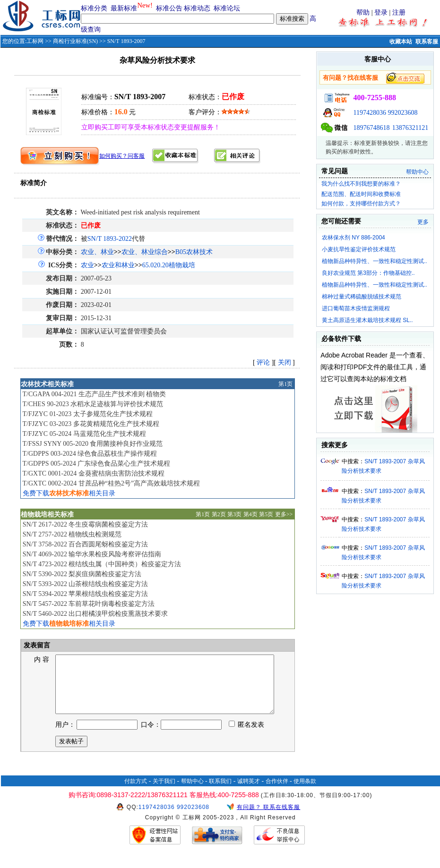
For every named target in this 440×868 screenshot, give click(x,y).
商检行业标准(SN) (75, 41)
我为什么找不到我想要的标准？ (361, 184)
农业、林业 (97, 252)
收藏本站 (401, 42)
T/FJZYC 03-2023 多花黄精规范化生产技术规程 (91, 424)
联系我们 (220, 792)
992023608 (402, 113)
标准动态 (197, 8)
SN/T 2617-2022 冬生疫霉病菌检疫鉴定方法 (86, 524)
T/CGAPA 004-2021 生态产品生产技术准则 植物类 (94, 394)
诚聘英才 (249, 792)
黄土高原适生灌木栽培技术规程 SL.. (367, 320)
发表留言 (36, 645)
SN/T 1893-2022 (110, 239)
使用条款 (305, 792)
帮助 (363, 13)
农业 (87, 265)
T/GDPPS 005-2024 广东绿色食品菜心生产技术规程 (96, 464)
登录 (381, 13)
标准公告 (169, 8)
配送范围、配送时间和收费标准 (361, 194)
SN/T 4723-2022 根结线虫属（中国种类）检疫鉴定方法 (102, 564)
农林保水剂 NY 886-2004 (354, 238)
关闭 (285, 362)
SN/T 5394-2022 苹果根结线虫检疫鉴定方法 (86, 594)
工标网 (35, 41)
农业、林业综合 (145, 252)
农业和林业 (118, 265)
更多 (423, 222)
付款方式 (136, 792)
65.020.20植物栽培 (169, 265)
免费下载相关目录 (69, 493)
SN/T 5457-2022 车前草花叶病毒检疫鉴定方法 (89, 604)
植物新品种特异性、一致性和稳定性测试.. (375, 261)
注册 (399, 13)
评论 (263, 362)
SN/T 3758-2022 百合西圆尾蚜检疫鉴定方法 (86, 544)
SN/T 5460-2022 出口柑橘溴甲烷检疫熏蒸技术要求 (95, 614)
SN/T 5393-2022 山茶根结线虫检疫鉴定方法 (86, 584)
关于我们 (164, 792)
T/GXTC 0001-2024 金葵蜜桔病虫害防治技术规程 (93, 473)
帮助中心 (417, 172)
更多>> (284, 514)
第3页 (234, 514)
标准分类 (94, 8)
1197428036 (369, 113)
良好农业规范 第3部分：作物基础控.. (368, 273)
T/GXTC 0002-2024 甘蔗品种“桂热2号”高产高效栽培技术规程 (111, 483)
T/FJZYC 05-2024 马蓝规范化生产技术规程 (84, 434)
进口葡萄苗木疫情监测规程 (356, 308)
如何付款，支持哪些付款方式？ (361, 204)
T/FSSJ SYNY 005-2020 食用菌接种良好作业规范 (92, 444)
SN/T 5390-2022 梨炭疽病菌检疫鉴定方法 (82, 574)
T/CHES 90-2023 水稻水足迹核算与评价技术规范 (93, 404)
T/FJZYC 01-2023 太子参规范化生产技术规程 (87, 414)
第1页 (285, 384)
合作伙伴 (277, 792)
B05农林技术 (194, 252)
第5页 (266, 514)
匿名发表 (247, 736)
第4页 (250, 514)
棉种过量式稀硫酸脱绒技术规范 (362, 297)
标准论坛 (227, 8)
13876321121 (410, 128)
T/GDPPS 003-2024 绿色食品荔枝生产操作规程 (90, 454)
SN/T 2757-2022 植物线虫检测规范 (72, 534)
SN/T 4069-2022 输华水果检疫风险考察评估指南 (92, 554)
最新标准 (124, 8)
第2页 (219, 514)
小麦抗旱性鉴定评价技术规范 (359, 249)
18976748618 (371, 128)
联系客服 (427, 42)
